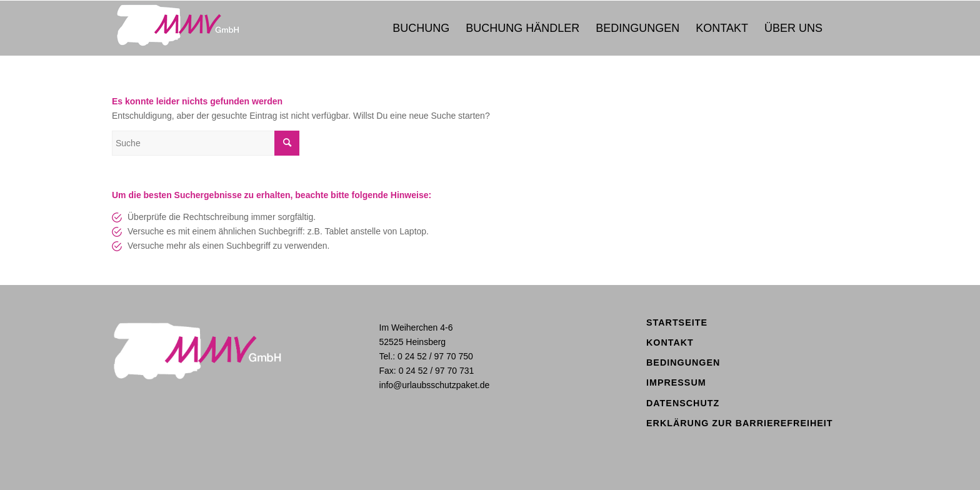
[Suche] (206, 143)
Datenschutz (683, 403)
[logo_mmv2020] (194, 28)
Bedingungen (683, 362)
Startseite (677, 322)
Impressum (676, 382)
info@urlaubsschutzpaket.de (435, 385)
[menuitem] (421, 28)
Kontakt (670, 342)
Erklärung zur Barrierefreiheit (739, 423)
